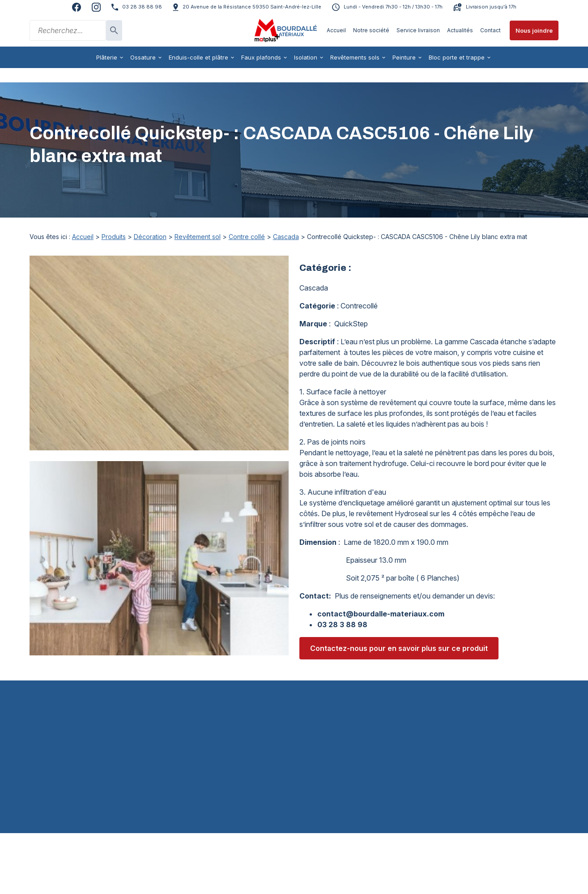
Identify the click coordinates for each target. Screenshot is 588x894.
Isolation (306, 57)
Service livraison (418, 30)
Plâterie (107, 57)
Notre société (371, 30)
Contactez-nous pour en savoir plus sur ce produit (399, 634)
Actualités (460, 30)
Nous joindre (534, 30)
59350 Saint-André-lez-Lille (252, 7)
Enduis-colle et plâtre (198, 57)
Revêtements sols (355, 57)
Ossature (143, 57)
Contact (490, 30)
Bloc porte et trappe (457, 57)
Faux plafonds (261, 57)
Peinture (404, 57)
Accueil (336, 30)
